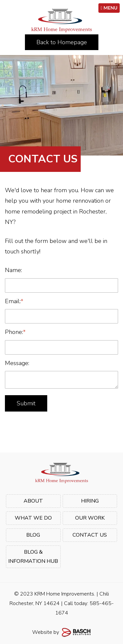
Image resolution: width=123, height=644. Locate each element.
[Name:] (61, 285)
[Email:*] (61, 316)
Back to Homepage (62, 42)
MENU (109, 8)
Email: (14, 301)
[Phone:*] (61, 347)
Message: (17, 363)
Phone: (15, 332)
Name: (13, 270)
